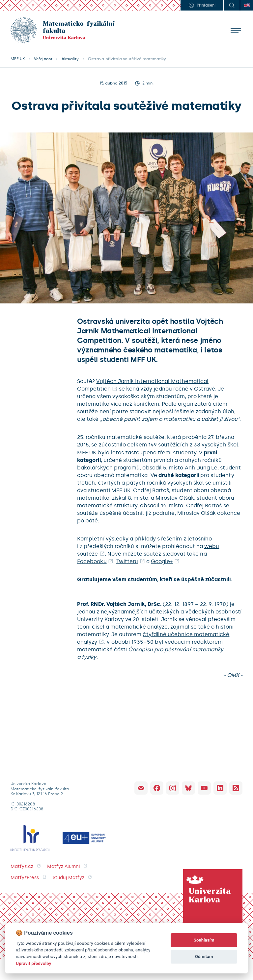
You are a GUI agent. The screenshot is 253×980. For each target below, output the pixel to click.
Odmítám (204, 956)
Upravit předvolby (33, 963)
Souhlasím (204, 940)
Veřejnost (43, 59)
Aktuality (70, 59)
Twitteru (127, 561)
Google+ (162, 561)
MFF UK (18, 59)
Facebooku (92, 561)
